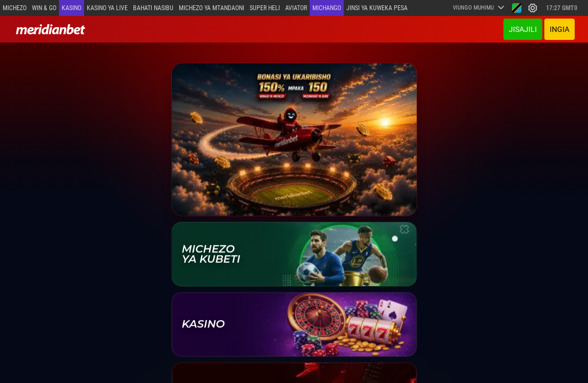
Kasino (72, 8)
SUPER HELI (265, 8)
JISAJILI (523, 29)
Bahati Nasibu (153, 8)
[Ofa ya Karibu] (294, 139)
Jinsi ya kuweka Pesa (377, 8)
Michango (327, 8)
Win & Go (44, 8)
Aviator (296, 8)
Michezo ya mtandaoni (212, 8)
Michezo (15, 8)
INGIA (560, 29)
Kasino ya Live (107, 8)
